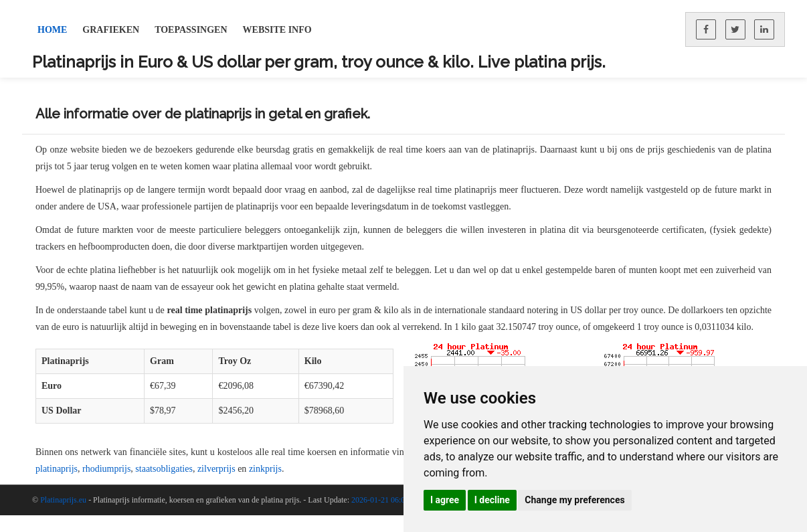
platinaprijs (57, 469)
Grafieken (111, 30)
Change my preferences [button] (574, 500)
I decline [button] (492, 500)
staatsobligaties (164, 469)
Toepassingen (191, 30)
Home (52, 30)
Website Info (277, 30)
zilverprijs (216, 469)
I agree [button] (445, 500)
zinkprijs (265, 469)
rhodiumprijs (106, 469)
